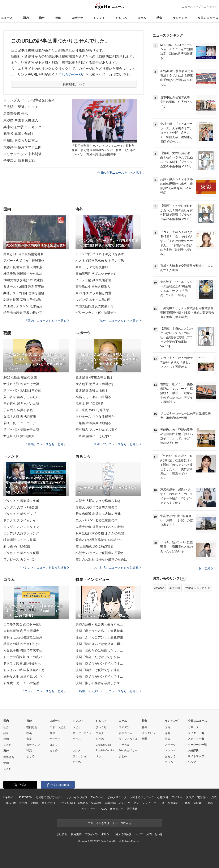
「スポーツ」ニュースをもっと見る (116, 444)
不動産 (186, 803)
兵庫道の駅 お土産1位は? (21, 644)
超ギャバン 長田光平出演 (21, 429)
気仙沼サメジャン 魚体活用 (23, 306)
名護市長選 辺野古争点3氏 (22, 300)
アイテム (177, 797)
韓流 (29, 750)
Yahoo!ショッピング (198, 588)
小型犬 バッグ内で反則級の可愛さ (100, 553)
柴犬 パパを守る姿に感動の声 (97, 520)
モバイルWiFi (67, 803)
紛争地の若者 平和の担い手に (24, 313)
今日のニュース (208, 18)
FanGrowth (97, 797)
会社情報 (62, 834)
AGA (104, 809)
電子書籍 (132, 809)
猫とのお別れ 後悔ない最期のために (101, 559)
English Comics (105, 750)
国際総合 (9, 757)
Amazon (159, 588)
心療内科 (163, 797)
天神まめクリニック (142, 797)
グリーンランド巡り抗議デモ (96, 313)
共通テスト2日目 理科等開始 (24, 293)
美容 (210, 803)
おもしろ (121, 18)
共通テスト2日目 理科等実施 (24, 287)
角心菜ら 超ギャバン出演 (21, 403)
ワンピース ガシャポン (20, 559)
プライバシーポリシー (98, 834)
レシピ (146, 803)
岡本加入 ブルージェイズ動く (97, 429)
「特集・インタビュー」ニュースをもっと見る (109, 691)
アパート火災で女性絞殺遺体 (24, 261)
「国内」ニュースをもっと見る (47, 321)
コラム (142, 18)
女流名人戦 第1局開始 (19, 436)
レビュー (78, 727)
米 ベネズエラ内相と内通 (93, 293)
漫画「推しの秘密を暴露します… (99, 683)
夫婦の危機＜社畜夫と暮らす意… (99, 624)
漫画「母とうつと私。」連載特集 (99, 631)
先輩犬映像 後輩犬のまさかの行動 (100, 527)
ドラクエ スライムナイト (21, 520)
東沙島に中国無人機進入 (93, 287)
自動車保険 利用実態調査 (21, 631)
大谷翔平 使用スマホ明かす (95, 384)
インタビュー (150, 733)
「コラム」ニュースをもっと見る (45, 691)
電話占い (203, 797)
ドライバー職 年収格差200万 (24, 670)
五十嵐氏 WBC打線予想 (92, 410)
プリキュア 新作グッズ (20, 514)
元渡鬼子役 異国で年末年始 (23, 650)
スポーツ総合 (58, 727)
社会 (6, 727)
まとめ (7, 745)
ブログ (190, 797)
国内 (26, 18)
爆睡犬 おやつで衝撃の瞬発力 (97, 507)
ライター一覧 (196, 733)
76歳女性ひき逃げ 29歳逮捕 (23, 280)
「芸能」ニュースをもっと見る (47, 444)
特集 (159, 18)
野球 (52, 733)
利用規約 (76, 834)
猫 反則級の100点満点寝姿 (95, 546)
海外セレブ (33, 745)
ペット (100, 756)
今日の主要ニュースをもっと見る (121, 173)
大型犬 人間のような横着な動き (98, 501)
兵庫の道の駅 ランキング (22, 127)
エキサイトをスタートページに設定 (109, 823)
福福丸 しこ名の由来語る (93, 397)
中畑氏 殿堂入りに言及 (21, 140)
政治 (6, 739)
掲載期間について (74, 84)
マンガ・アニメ (82, 733)
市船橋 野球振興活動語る (93, 423)
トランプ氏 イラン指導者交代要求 (29, 100)
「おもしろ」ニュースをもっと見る (116, 567)
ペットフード (89, 809)
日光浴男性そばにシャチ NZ (96, 274)
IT (74, 745)
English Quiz (103, 745)
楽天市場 (175, 588)
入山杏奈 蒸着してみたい (21, 397)
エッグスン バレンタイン (21, 527)
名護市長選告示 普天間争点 (23, 267)
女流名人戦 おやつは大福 (21, 384)
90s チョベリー (128, 750)
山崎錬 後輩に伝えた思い (93, 436)
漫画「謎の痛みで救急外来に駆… (99, 644)
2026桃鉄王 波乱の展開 (20, 377)
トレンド (99, 18)
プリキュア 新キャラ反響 (21, 553)
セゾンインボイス (77, 797)
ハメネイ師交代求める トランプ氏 (100, 261)
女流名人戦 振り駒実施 (20, 416)
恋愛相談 (110, 803)
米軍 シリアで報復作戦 (92, 267)
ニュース (7, 18)
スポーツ (77, 18)
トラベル (124, 745)
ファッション (81, 756)
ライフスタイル (128, 739)
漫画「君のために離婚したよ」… (99, 650)
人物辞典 (193, 750)
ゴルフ (54, 745)
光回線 (35, 803)
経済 (6, 733)
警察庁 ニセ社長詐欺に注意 (23, 637)
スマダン (124, 727)
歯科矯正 (199, 803)
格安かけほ (49, 803)
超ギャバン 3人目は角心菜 (22, 390)
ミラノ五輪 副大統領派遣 (93, 280)
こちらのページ (70, 75)
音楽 (29, 739)
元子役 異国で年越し (19, 134)
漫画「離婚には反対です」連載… (99, 670)
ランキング (180, 18)
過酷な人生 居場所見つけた (23, 676)
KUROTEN (26, 797)
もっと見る (207, 568)
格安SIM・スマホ (17, 803)
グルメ (77, 750)
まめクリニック (117, 797)
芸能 (58, 18)
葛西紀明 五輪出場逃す (92, 390)
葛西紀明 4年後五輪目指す (94, 377)
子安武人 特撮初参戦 (19, 161)
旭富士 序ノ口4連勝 (90, 403)
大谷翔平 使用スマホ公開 (22, 147)
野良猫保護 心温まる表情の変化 (98, 514)
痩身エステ (117, 809)
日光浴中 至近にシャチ (21, 107)
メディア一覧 (196, 739)
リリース (193, 727)
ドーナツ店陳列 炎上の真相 (23, 657)
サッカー (55, 739)
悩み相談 (96, 803)
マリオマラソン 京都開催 (22, 154)
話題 (145, 739)
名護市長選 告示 (16, 114)
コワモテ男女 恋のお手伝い (23, 624)
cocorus (83, 803)
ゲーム (77, 739)
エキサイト (211, 7)
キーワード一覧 (197, 745)
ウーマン (133, 803)
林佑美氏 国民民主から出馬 (23, 274)
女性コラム (126, 733)
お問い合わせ (154, 834)
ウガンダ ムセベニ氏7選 (93, 300)
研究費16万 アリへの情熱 (21, 683)
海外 (42, 18)
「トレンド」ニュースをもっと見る (44, 567)
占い (122, 803)
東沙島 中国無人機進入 (21, 120)
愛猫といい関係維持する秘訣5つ (99, 540)
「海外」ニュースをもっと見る (119, 321)
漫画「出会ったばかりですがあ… (99, 657)
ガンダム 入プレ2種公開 (21, 507)
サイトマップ (196, 756)
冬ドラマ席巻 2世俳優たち (22, 663)
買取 (214, 797)
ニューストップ (191, 7)
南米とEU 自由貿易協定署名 (23, 254)
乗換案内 (173, 803)
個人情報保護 (123, 834)
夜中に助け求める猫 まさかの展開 (100, 533)
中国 (6, 763)
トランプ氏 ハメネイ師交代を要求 (100, 254)
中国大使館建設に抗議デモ (95, 306)
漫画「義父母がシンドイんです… (99, 663)
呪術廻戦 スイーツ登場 (20, 540)
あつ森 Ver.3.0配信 (17, 546)
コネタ (100, 733)
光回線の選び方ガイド (49, 797)
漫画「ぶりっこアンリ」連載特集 (99, 637)
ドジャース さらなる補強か (95, 416)
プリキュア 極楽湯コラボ (21, 501)
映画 (29, 733)
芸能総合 (32, 727)
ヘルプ (192, 762)
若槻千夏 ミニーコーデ (20, 423)
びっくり (101, 727)
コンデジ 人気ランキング (21, 533)
